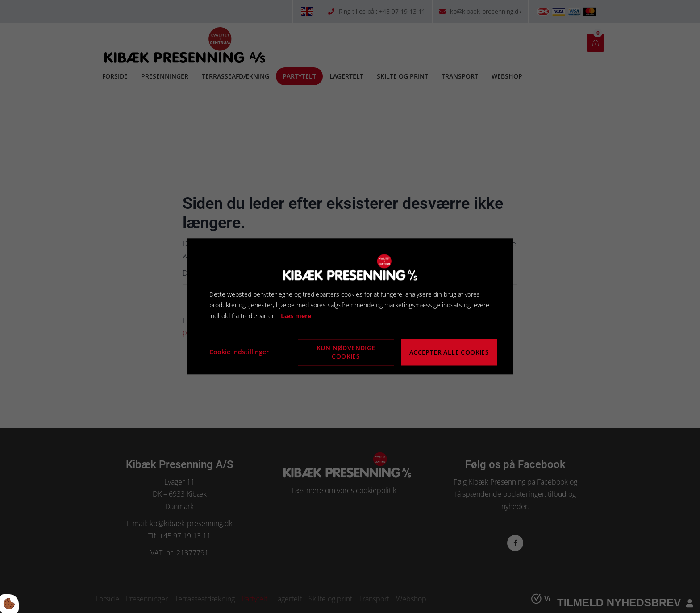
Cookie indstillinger (239, 352)
